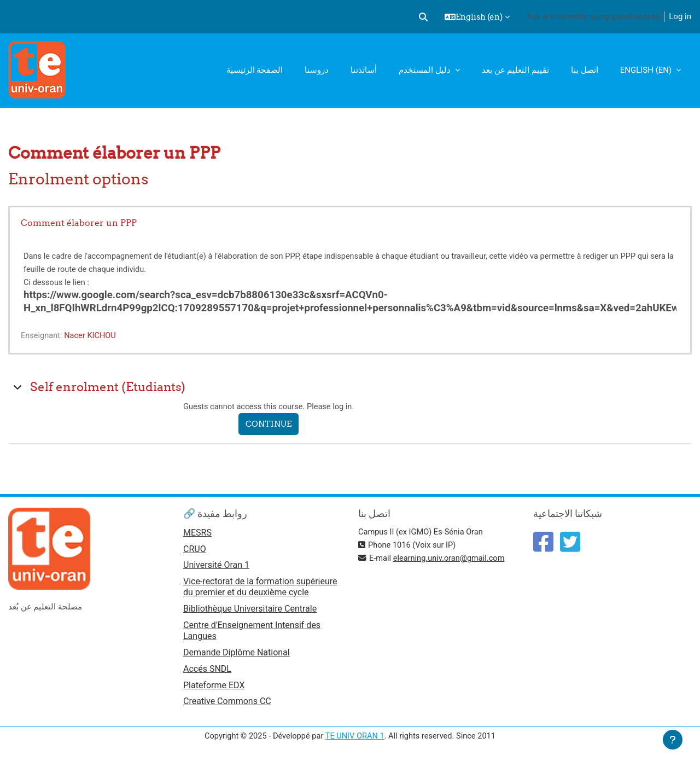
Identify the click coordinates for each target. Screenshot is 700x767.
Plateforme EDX (214, 687)
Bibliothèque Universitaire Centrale (250, 610)
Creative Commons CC (227, 704)
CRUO (195, 550)
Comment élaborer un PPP (79, 223)
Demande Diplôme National (237, 654)
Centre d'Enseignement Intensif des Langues (252, 632)
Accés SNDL (207, 671)
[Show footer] (673, 740)
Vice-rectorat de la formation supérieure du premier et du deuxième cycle (260, 588)
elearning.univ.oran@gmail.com (451, 558)
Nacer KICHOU (92, 335)
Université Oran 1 (216, 566)
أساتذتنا (364, 70)
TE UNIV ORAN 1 (355, 739)
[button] (423, 17)
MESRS (197, 533)
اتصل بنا (585, 70)
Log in (680, 16)
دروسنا (317, 70)
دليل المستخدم (425, 70)
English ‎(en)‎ (647, 70)
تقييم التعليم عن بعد (515, 70)
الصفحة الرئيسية (255, 70)
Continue (271, 424)
